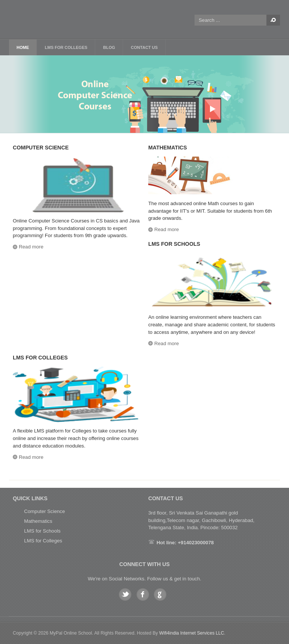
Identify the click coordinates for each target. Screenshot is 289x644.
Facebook (143, 595)
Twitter (125, 595)
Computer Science (44, 511)
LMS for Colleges (43, 541)
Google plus (160, 595)
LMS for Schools (42, 531)
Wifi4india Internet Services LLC (192, 633)
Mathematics (38, 521)
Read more (31, 247)
